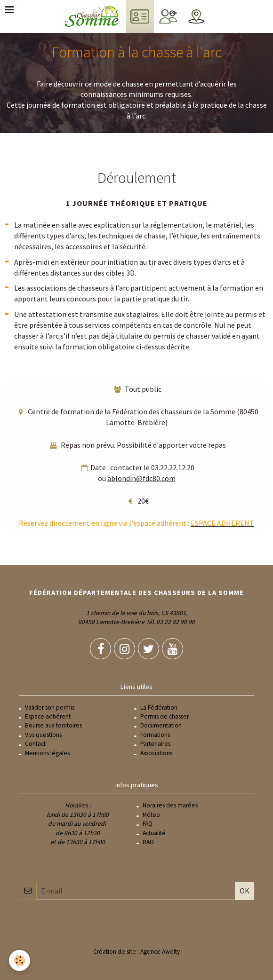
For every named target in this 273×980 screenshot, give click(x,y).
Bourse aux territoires (53, 725)
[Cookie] (20, 960)
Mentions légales (47, 753)
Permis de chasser (165, 716)
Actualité (154, 833)
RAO (148, 842)
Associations (156, 753)
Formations (155, 735)
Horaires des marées (170, 805)
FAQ (148, 824)
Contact (35, 744)
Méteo (151, 815)
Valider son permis (50, 707)
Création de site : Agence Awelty (136, 952)
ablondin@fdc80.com (141, 478)
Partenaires (155, 744)
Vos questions (43, 735)
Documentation (161, 725)
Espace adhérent (48, 716)
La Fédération (159, 707)
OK (245, 891)
